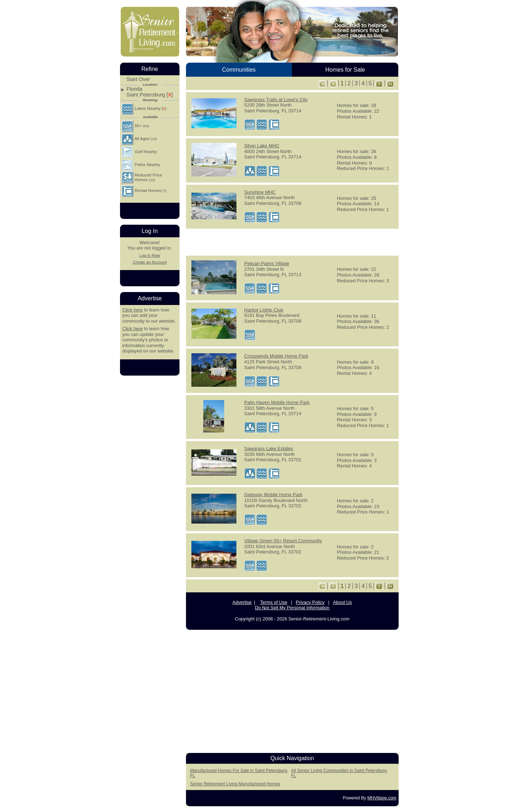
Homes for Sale (345, 70)
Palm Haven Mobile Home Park (277, 402)
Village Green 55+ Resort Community (283, 541)
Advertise (242, 602)
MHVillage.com (382, 798)
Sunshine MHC (260, 192)
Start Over (138, 79)
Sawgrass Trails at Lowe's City (276, 100)
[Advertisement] (292, 242)
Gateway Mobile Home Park (274, 495)
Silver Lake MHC (262, 146)
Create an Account (150, 262)
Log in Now (150, 255)
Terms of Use (274, 602)
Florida (134, 89)
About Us (343, 602)
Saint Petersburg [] (150, 95)
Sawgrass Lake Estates (269, 448)
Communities (239, 70)
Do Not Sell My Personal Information (292, 608)
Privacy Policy (310, 602)
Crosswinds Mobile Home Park (276, 356)
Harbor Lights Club (264, 310)
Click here (132, 310)
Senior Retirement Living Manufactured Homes (235, 784)
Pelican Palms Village (267, 263)
